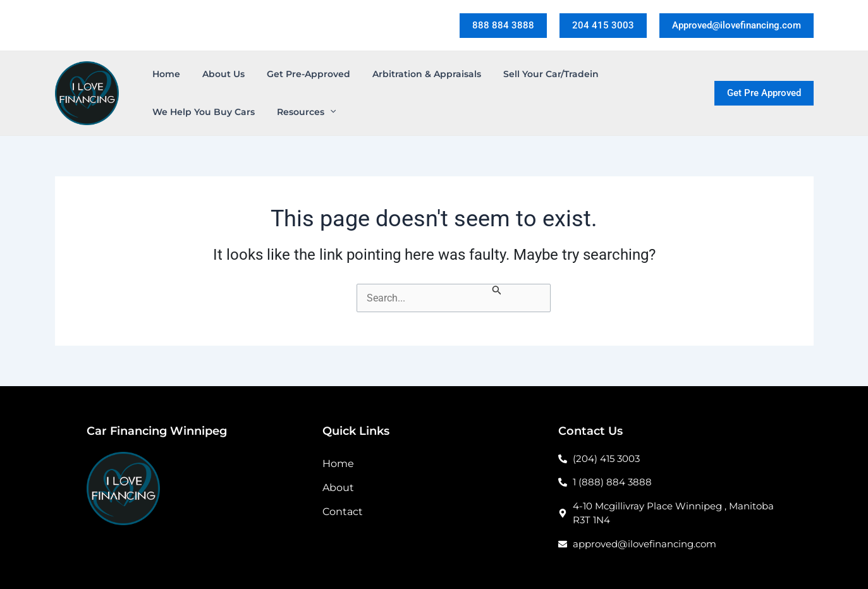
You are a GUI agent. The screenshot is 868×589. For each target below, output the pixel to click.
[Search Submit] (497, 291)
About (338, 488)
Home (338, 464)
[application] (324, 112)
